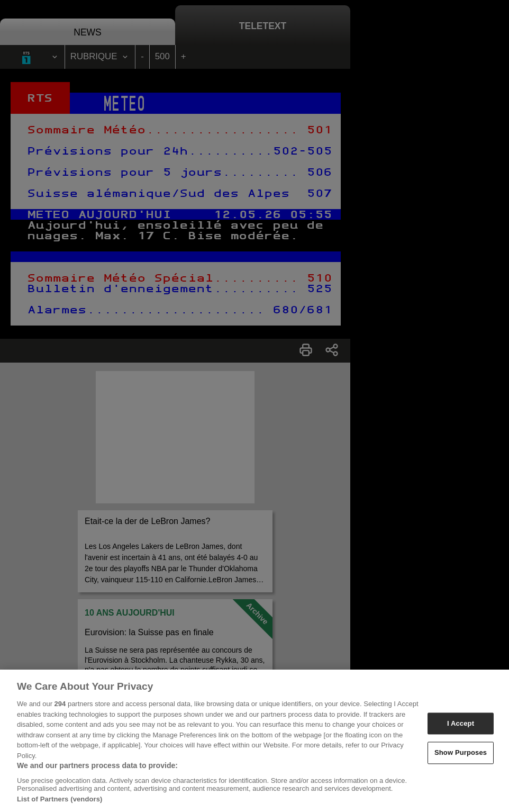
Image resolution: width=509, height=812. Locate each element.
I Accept (461, 733)
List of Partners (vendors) (60, 808)
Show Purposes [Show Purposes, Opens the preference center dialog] (461, 762)
